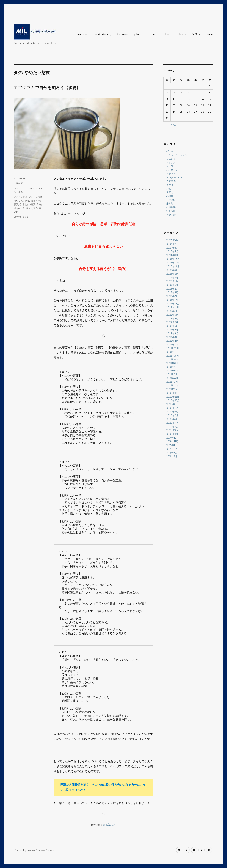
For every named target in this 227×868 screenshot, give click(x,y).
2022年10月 (173, 311)
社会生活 (171, 215)
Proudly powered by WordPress (35, 851)
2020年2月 (172, 430)
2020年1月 (172, 434)
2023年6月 (172, 281)
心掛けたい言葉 (27, 204)
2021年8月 (172, 363)
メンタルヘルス (174, 177)
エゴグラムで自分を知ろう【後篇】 (47, 88)
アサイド (18, 183)
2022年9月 (172, 315)
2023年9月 (172, 270)
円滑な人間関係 (22, 201)
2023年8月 (172, 274)
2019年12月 (172, 438)
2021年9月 (172, 359)
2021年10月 (173, 356)
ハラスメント (173, 170)
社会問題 (171, 211)
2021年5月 (172, 374)
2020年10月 (173, 400)
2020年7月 (172, 412)
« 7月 (173, 125)
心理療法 (171, 200)
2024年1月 (172, 255)
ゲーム (170, 151)
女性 (169, 189)
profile (150, 34)
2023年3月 (172, 292)
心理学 (170, 196)
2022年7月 (172, 322)
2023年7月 (172, 278)
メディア (171, 174)
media (209, 34)
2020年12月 (173, 393)
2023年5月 (172, 285)
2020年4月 (172, 423)
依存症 (170, 185)
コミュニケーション (24, 188)
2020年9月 (172, 404)
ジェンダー (172, 159)
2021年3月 (172, 382)
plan (137, 34)
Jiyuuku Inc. (109, 825)
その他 (170, 166)
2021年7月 (172, 367)
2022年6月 (172, 326)
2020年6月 (172, 415)
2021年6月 (172, 371)
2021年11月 (172, 352)
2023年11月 (173, 263)
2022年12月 (173, 304)
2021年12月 (173, 348)
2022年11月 (173, 307)
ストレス (171, 163)
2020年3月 (172, 427)
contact (165, 34)
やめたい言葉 (35, 197)
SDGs (196, 34)
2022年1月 (172, 345)
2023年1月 (172, 300)
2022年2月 (172, 341)
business (123, 34)
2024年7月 (172, 240)
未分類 (170, 204)
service (82, 34)
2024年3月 (172, 248)
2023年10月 (173, 266)
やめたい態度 (21, 197)
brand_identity (102, 34)
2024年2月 (172, 251)
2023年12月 (173, 259)
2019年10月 (172, 445)
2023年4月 (172, 289)
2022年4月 (172, 333)
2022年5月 (172, 330)
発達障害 (171, 207)
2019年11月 (172, 441)
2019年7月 (172, 456)
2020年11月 (173, 397)
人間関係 (171, 181)
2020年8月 (172, 408)
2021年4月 (172, 378)
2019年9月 (172, 449)
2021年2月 (172, 386)
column (182, 34)
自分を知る (32, 208)
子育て (170, 192)
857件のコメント (23, 217)
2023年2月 (172, 296)
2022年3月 (172, 337)
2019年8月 (172, 453)
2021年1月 (172, 389)
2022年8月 (172, 319)
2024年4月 (172, 244)
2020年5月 (172, 419)
